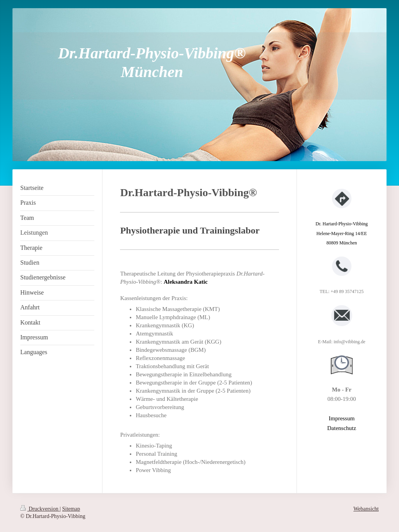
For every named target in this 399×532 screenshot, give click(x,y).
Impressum (342, 418)
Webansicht (366, 509)
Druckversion (40, 509)
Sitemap (71, 509)
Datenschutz (342, 428)
